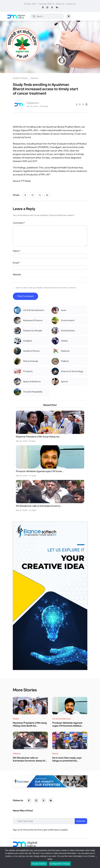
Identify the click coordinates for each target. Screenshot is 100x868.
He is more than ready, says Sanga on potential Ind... (67, 759)
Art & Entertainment (61, 719)
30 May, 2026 (30, 4)
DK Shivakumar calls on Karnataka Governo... (39, 506)
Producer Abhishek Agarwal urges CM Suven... (40, 471)
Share (16, 195)
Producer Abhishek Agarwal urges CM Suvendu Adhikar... (68, 724)
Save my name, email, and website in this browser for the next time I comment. (46, 288)
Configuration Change (60, 864)
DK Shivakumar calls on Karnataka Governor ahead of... (30, 759)
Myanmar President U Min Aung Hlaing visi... (38, 437)
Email (16, 263)
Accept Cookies (39, 864)
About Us (60, 4)
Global (16, 719)
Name (17, 251)
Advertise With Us (46, 4)
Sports (55, 753)
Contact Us (71, 4)
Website (17, 275)
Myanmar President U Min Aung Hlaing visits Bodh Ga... (30, 724)
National (17, 753)
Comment (19, 223)
